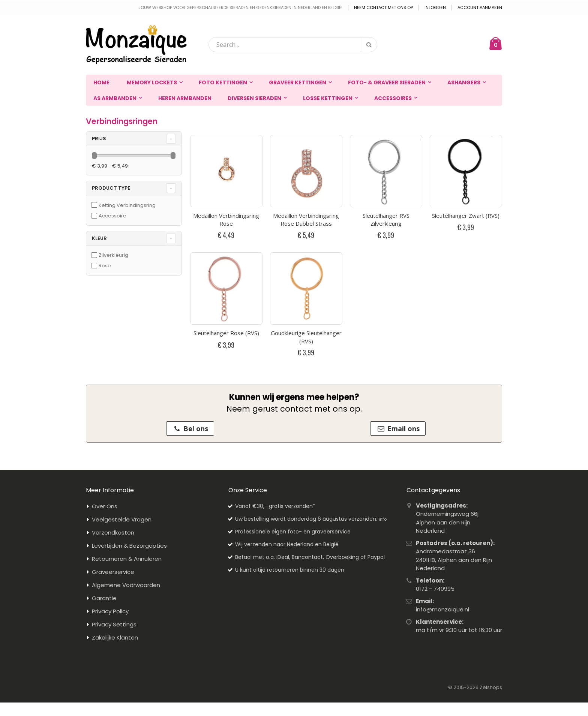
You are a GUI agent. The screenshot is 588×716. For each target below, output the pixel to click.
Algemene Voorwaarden (126, 585)
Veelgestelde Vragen (122, 519)
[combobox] (293, 45)
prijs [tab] (99, 139)
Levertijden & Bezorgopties (129, 546)
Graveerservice (113, 572)
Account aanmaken (480, 8)
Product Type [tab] (111, 188)
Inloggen (435, 8)
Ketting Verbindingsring (127, 205)
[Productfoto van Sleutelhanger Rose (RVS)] (226, 288)
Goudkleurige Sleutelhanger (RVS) (306, 337)
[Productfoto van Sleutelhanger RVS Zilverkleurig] (386, 171)
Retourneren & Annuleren (127, 559)
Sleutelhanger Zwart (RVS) (466, 216)
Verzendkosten (113, 533)
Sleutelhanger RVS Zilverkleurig (386, 220)
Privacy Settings (114, 624)
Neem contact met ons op (383, 8)
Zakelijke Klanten (115, 637)
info (383, 519)
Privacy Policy (110, 611)
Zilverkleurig (113, 255)
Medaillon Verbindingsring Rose (226, 220)
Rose (105, 266)
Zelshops (491, 687)
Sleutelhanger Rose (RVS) (226, 333)
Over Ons (105, 506)
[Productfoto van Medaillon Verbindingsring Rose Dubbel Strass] (306, 171)
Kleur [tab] (99, 238)
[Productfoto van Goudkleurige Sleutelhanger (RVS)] (306, 288)
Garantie (104, 598)
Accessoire (112, 216)
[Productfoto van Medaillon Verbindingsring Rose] (226, 171)
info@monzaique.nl (442, 609)
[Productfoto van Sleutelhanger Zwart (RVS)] (466, 171)
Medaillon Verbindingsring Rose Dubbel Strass (306, 220)
